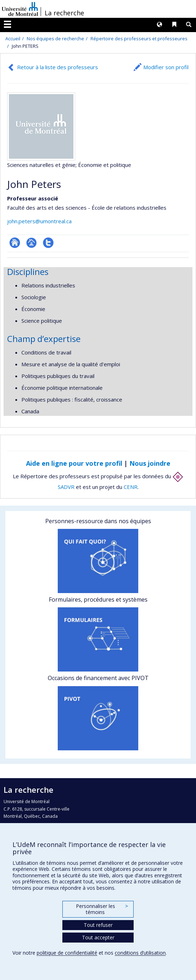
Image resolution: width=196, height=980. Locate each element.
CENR (131, 487)
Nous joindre (150, 463)
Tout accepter (98, 937)
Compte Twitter (48, 243)
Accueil (13, 39)
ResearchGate (15, 243)
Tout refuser (98, 925)
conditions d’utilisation (140, 953)
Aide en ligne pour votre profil (74, 463)
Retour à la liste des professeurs (58, 67)
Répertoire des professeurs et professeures (139, 39)
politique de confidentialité (67, 953)
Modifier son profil (166, 67)
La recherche (64, 13)
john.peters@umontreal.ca (39, 221)
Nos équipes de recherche (55, 39)
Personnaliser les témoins (102, 909)
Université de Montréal (20, 9)
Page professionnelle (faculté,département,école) (32, 243)
